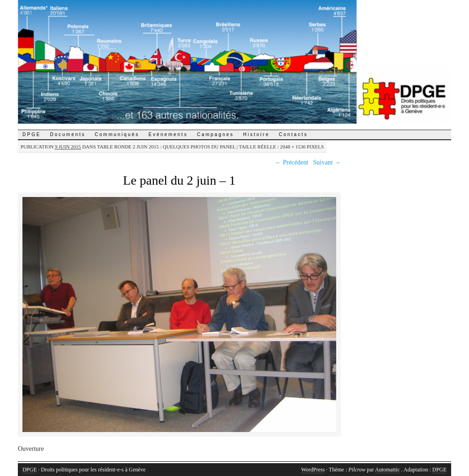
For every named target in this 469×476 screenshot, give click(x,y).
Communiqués (117, 134)
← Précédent (292, 162)
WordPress (313, 470)
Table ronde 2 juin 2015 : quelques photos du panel (166, 147)
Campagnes (215, 134)
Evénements (168, 134)
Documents (68, 134)
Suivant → (327, 162)
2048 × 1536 (293, 147)
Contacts (293, 134)
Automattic (387, 470)
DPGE (32, 134)
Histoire (256, 134)
